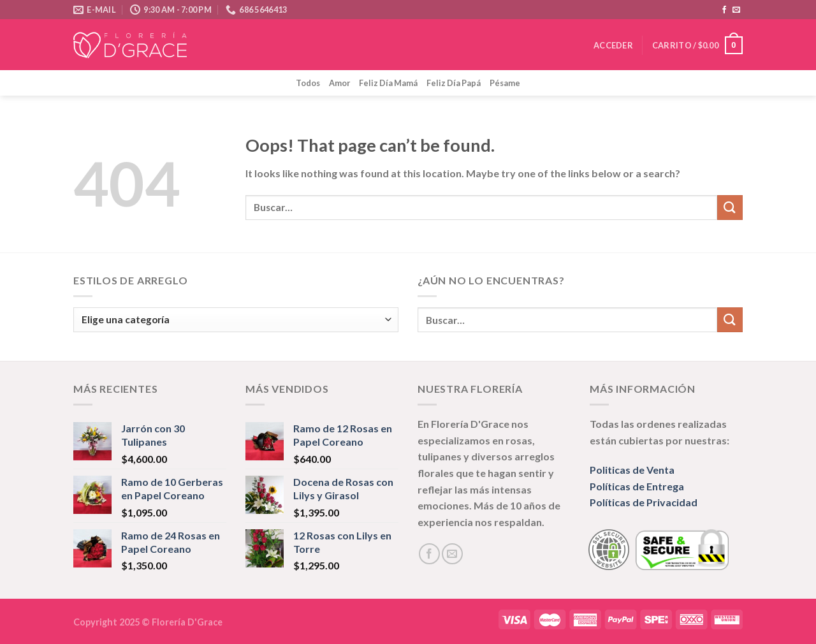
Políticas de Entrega (637, 486)
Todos (308, 83)
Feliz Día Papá (454, 83)
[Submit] (730, 208)
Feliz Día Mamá (388, 83)
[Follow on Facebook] (724, 10)
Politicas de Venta (632, 470)
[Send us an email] (736, 10)
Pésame (505, 83)
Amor (339, 83)
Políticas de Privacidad (644, 502)
